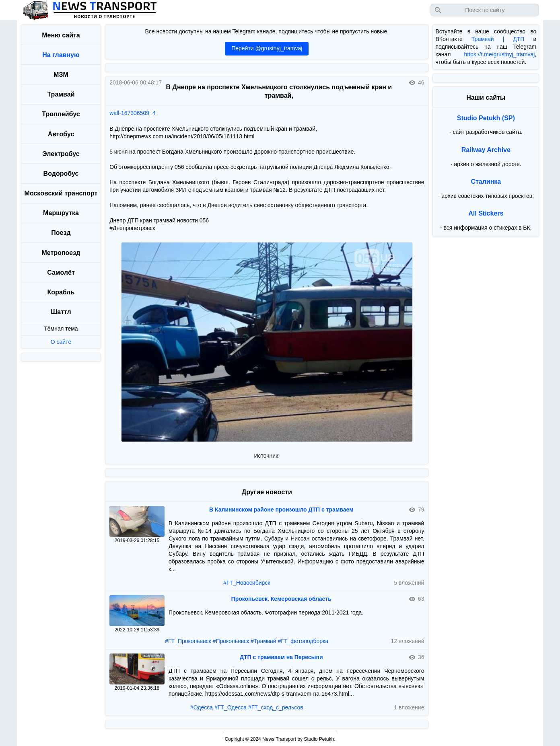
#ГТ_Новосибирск (247, 583)
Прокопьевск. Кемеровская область (281, 599)
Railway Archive (486, 150)
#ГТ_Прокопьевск (188, 641)
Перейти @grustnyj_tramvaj (267, 48)
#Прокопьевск (231, 641)
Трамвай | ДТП (498, 39)
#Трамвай (264, 641)
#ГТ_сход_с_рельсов (276, 707)
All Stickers (486, 213)
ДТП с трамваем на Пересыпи (281, 657)
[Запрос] (485, 10)
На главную (61, 55)
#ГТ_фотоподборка (303, 641)
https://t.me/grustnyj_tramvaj (499, 54)
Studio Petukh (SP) (486, 118)
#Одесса (202, 707)
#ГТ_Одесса (231, 707)
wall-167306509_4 (132, 113)
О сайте (61, 342)
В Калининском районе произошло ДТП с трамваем (281, 510)
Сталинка (486, 182)
